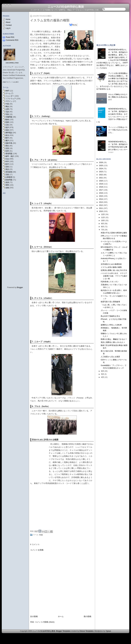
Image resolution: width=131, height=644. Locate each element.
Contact (9, 25)
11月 (103, 217)
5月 (103, 374)
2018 (101, 187)
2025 (101, 166)
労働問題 (9, 117)
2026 (101, 162)
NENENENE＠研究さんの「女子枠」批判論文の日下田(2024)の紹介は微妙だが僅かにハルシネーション (118, 147)
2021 (101, 178)
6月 (103, 371)
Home (8, 19)
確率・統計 (10, 156)
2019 (101, 184)
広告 (7, 125)
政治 (7, 135)
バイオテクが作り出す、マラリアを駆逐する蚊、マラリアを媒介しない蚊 (114, 276)
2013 (101, 202)
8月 (103, 227)
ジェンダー (10, 96)
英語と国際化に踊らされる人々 (113, 342)
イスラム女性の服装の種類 (50, 20)
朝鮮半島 (9, 143)
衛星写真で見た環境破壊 (110, 302)
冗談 (7, 112)
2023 (101, 172)
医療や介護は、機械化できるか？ (114, 339)
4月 (103, 377)
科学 (7, 161)
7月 (103, 230)
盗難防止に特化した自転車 (111, 325)
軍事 (7, 185)
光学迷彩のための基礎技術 (111, 264)
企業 (7, 109)
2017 (101, 190)
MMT (7, 91)
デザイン (9, 101)
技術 (7, 130)
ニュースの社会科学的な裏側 (66, 7)
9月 (103, 224)
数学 (7, 138)
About (8, 22)
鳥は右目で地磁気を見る (110, 316)
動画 (7, 120)
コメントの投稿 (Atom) (45, 622)
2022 (101, 175)
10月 (103, 221)
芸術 (7, 167)
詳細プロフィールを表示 (11, 82)
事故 (7, 106)
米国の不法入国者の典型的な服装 (114, 233)
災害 (7, 148)
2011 (101, 208)
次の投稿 (34, 616)
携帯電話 (9, 133)
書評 (7, 141)
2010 (101, 211)
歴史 (7, 146)
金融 (7, 188)
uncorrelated (12, 63)
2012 (101, 205)
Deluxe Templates (87, 631)
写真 (7, 114)
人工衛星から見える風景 (110, 357)
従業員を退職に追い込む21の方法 (114, 270)
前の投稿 (87, 616)
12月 (103, 214)
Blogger (20, 287)
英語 (7, 169)
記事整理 (9, 177)
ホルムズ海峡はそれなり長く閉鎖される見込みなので (118, 97)
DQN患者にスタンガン (110, 282)
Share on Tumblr (40, 531)
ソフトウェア (11, 99)
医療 (7, 122)
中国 (7, 104)
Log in (8, 28)
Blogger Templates (63, 631)
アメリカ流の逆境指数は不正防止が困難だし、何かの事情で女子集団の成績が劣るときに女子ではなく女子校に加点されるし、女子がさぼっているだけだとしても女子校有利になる (112, 81)
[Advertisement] (63, 507)
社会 (7, 159)
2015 (101, 196)
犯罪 (7, 151)
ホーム (61, 616)
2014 (101, 199)
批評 (7, 127)
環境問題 (9, 154)
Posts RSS (10, 37)
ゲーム (8, 93)
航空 (7, 164)
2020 (101, 181)
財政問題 (9, 180)
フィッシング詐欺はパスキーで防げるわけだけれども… (118, 130)
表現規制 (9, 172)
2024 (101, 169)
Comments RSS (12, 40)
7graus (108, 631)
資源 (7, 182)
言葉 (7, 175)
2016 (101, 193)
